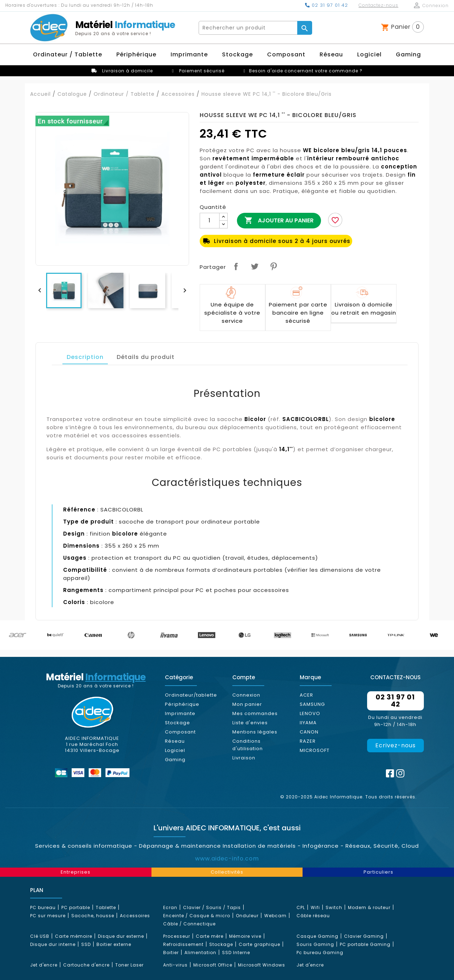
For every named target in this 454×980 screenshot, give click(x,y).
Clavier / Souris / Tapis (212, 907)
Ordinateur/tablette (191, 695)
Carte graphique (259, 944)
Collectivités (227, 872)
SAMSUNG (312, 704)
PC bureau (43, 907)
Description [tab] (85, 357)
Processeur (177, 936)
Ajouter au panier (279, 221)
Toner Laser (129, 965)
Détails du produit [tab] (146, 357)
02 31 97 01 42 (326, 5)
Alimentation (200, 953)
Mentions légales (255, 732)
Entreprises (76, 872)
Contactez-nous (378, 5)
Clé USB (40, 936)
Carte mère (210, 936)
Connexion (246, 695)
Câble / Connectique (189, 924)
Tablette (106, 907)
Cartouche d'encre (86, 965)
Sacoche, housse (93, 916)
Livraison (244, 758)
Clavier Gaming (364, 936)
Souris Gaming (315, 944)
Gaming (175, 760)
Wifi (315, 907)
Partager (236, 266)
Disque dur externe (121, 936)
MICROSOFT (315, 750)
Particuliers (378, 872)
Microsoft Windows (262, 965)
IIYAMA (308, 723)
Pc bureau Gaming (320, 953)
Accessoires (135, 916)
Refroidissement (183, 944)
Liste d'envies (250, 723)
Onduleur (247, 916)
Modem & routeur (369, 907)
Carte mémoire (74, 936)
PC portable (76, 907)
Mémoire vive (245, 936)
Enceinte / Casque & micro (197, 916)
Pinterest (273, 266)
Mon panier (247, 704)
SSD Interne (236, 953)
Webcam (275, 916)
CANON (309, 732)
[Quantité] (210, 221)
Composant (180, 732)
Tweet (255, 266)
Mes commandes (255, 713)
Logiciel (175, 750)
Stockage (178, 723)
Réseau (175, 741)
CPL (301, 907)
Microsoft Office (213, 965)
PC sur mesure (48, 916)
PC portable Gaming (365, 944)
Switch (334, 907)
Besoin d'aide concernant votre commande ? (306, 71)
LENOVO (310, 713)
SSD (86, 944)
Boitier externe (114, 944)
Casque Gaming (317, 936)
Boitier (171, 953)
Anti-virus (175, 965)
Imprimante (180, 713)
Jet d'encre (44, 965)
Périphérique (182, 704)
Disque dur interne (53, 944)
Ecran (170, 907)
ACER (306, 695)
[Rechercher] (248, 28)
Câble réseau (313, 916)
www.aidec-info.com (227, 859)
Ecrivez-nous (395, 745)
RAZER (308, 741)
